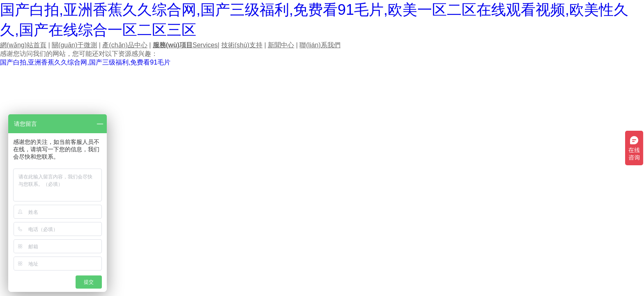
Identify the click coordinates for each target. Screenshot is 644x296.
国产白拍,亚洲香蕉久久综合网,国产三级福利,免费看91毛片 (85, 62)
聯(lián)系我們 (320, 45)
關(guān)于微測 (74, 45)
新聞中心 (281, 45)
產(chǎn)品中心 (125, 45)
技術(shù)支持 (242, 45)
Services (185, 45)
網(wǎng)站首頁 (23, 45)
